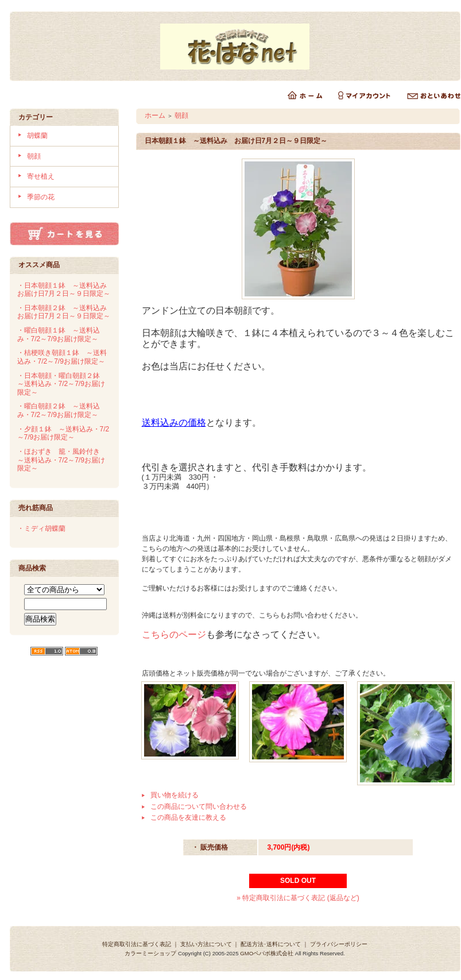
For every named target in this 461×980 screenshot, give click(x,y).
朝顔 (34, 156)
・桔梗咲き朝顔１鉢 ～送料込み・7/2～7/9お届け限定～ (62, 357)
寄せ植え (41, 176)
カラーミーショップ (150, 953)
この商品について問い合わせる (199, 807)
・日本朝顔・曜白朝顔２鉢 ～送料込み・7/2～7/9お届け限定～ (62, 384)
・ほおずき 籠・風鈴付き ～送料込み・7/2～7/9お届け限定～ (62, 460)
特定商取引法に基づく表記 (137, 944)
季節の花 (41, 197)
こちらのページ (174, 634)
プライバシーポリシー (339, 944)
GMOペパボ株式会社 (267, 953)
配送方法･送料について (271, 944)
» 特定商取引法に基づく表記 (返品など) (298, 898)
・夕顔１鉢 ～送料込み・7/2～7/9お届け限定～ (63, 433)
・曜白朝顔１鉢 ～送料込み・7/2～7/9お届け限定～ (59, 335)
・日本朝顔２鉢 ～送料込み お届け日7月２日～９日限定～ (65, 312)
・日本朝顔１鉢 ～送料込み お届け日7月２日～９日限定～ (65, 290)
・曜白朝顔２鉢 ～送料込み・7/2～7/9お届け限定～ (59, 410)
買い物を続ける (175, 795)
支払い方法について (206, 944)
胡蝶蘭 (37, 136)
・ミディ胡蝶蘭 (41, 528)
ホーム (155, 115)
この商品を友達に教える (188, 817)
